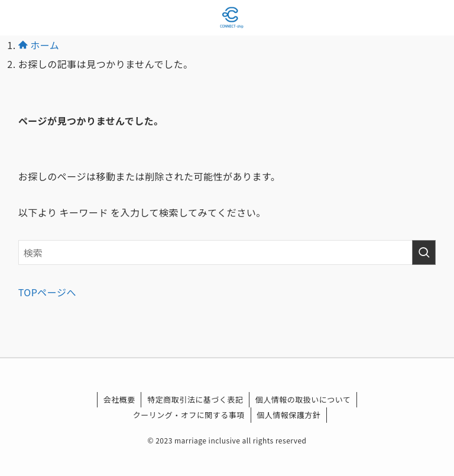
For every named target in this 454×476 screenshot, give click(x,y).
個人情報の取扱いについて (303, 399)
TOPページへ (47, 292)
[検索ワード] (227, 252)
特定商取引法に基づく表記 (195, 399)
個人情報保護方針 (288, 415)
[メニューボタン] (18, 18)
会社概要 (119, 399)
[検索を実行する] (424, 252)
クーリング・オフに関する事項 (189, 415)
